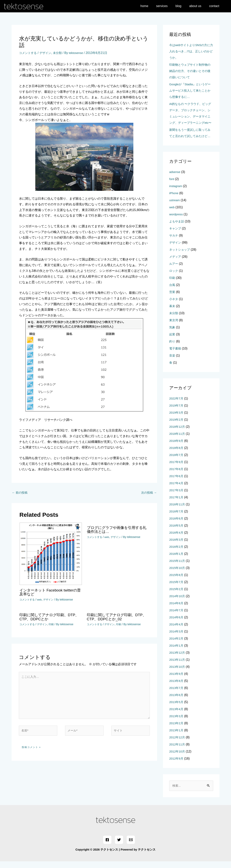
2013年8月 (177, 687)
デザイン (47, 53)
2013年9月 (177, 680)
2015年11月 (178, 567)
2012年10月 (178, 758)
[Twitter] (119, 846)
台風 (172, 291)
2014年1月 (177, 652)
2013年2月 (177, 729)
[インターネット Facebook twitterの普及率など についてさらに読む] (51, 554)
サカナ (174, 242)
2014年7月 (177, 616)
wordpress (176, 221)
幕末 (172, 312)
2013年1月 (177, 737)
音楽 (172, 362)
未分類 (60, 53)
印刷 (53, 624)
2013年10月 (178, 673)
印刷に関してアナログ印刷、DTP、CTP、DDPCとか (45, 617)
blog (182, 6)
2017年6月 (177, 482)
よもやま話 (177, 228)
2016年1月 (177, 560)
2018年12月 (178, 433)
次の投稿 (148, 493)
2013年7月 (177, 694)
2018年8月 (177, 454)
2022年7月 (177, 405)
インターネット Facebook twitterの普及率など (50, 592)
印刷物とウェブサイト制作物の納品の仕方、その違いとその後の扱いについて (191, 71)
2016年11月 (178, 511)
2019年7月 (177, 412)
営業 (172, 298)
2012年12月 (178, 744)
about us (198, 6)
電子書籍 (176, 355)
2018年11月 (178, 440)
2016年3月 (177, 546)
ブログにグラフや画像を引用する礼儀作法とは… (116, 530)
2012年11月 (178, 751)
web (41, 600)
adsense (175, 178)
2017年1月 (177, 504)
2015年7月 (177, 588)
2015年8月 (177, 581)
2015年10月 (178, 574)
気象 (172, 333)
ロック (174, 277)
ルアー (174, 270)
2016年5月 (177, 532)
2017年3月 (177, 496)
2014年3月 (177, 638)
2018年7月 (177, 461)
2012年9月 (177, 765)
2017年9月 (177, 468)
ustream (175, 206)
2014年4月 (177, 631)
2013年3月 (177, 722)
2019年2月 (177, 426)
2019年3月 (177, 419)
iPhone (174, 199)
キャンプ (176, 235)
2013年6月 (177, 701)
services (167, 6)
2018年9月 (177, 447)
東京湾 (174, 326)
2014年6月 (177, 624)
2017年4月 (177, 489)
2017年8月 (177, 475)
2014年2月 (177, 645)
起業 (172, 341)
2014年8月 (177, 609)
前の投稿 (20, 493)
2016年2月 (177, 553)
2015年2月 (177, 595)
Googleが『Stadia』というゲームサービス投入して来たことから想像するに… (191, 91)
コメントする (28, 53)
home (151, 6)
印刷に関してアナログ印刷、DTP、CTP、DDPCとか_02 (112, 617)
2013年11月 (178, 666)
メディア (176, 263)
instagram (176, 192)
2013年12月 (178, 659)
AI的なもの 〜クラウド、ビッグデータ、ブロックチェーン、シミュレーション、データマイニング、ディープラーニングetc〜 (191, 116)
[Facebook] (108, 846)
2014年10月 (178, 602)
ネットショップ (180, 256)
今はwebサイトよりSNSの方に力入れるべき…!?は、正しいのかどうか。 (191, 51)
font (172, 185)
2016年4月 (177, 539)
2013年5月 (177, 708)
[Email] (130, 846)
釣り (172, 348)
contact (215, 6)
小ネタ (174, 305)
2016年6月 (177, 525)
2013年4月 (177, 715)
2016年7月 (177, 518)
